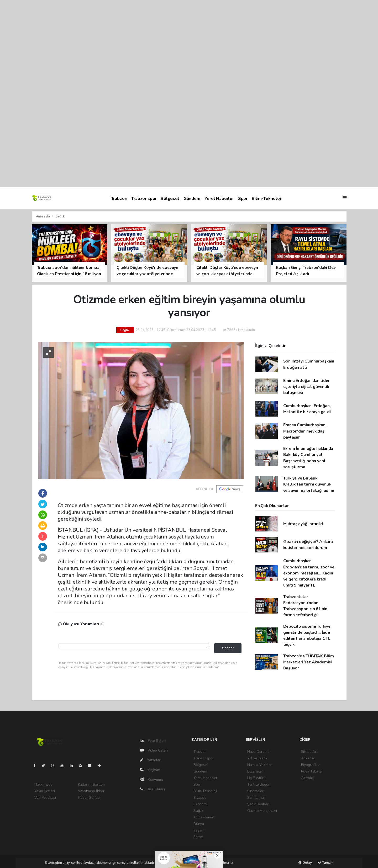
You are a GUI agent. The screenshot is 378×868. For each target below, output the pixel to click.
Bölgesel (170, 198)
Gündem (192, 198)
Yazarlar (150, 760)
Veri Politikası (45, 798)
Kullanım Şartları (91, 784)
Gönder (228, 648)
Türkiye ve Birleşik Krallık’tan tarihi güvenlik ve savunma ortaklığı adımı (309, 484)
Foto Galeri (153, 741)
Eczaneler (255, 771)
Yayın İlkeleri (45, 791)
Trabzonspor (144, 198)
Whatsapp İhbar (91, 791)
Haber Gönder (90, 798)
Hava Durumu (258, 752)
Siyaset (199, 798)
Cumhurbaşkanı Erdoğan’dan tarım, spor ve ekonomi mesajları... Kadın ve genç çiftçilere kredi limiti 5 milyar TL (309, 573)
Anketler (308, 758)
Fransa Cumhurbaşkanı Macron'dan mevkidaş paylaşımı (305, 431)
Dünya (199, 824)
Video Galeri (154, 750)
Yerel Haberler (219, 198)
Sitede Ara (310, 752)
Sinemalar (255, 791)
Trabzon (119, 198)
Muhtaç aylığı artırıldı (304, 524)
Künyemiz (152, 779)
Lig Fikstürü (256, 778)
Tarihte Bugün (259, 784)
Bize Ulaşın (153, 789)
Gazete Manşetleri (262, 811)
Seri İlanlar (256, 798)
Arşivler (150, 770)
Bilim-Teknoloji (267, 198)
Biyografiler (310, 765)
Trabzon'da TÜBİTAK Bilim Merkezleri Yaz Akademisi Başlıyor (309, 662)
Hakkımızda (43, 784)
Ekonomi (200, 804)
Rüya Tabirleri (312, 771)
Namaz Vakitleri (260, 765)
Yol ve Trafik (257, 758)
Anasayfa (43, 216)
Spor (243, 198)
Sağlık (60, 216)
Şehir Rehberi (258, 804)
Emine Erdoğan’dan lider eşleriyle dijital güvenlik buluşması (306, 387)
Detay (305, 863)
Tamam (326, 863)
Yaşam (199, 830)
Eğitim (198, 837)
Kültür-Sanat (204, 817)
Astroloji (308, 778)
